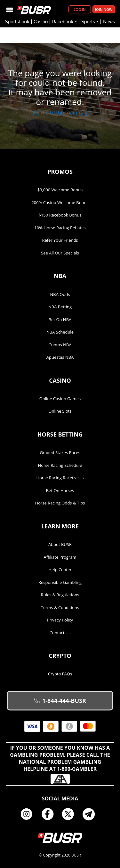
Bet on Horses (60, 490)
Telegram (91, 814)
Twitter (70, 814)
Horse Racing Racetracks (60, 478)
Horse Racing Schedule (60, 465)
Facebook (50, 814)
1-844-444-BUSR (60, 701)
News (109, 22)
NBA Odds (60, 294)
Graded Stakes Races (60, 452)
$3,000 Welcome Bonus (60, 190)
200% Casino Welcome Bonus (60, 202)
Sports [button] (88, 22)
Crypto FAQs (60, 674)
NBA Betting (60, 307)
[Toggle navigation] (10, 9)
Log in (80, 9)
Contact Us (60, 633)
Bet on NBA (60, 320)
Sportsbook (17, 22)
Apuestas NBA (60, 357)
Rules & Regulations (60, 595)
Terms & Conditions (60, 607)
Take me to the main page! (60, 113)
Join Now (104, 9)
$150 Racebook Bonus (60, 215)
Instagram (29, 814)
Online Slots (60, 411)
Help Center (60, 570)
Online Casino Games (60, 399)
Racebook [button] (63, 22)
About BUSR (60, 544)
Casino (41, 22)
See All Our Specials (60, 253)
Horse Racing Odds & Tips (60, 503)
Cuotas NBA (60, 345)
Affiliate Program (60, 557)
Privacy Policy (60, 620)
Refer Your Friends (60, 240)
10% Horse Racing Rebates (60, 228)
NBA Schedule (60, 332)
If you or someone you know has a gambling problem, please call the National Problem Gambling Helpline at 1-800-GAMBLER (60, 764)
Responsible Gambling (60, 582)
